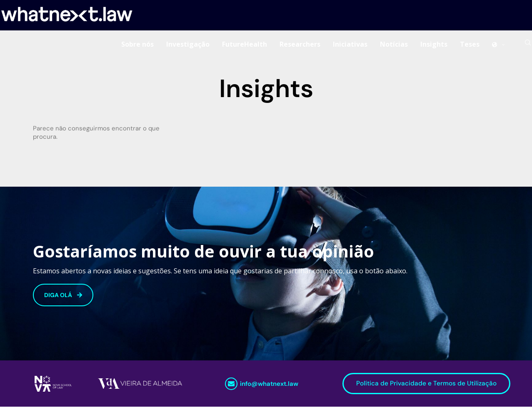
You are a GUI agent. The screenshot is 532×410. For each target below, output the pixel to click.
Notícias (394, 45)
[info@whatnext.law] (231, 387)
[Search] (528, 45)
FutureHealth (245, 45)
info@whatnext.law (269, 387)
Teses (470, 45)
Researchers (300, 45)
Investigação (188, 45)
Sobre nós (137, 45)
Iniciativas (350, 45)
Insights (434, 45)
